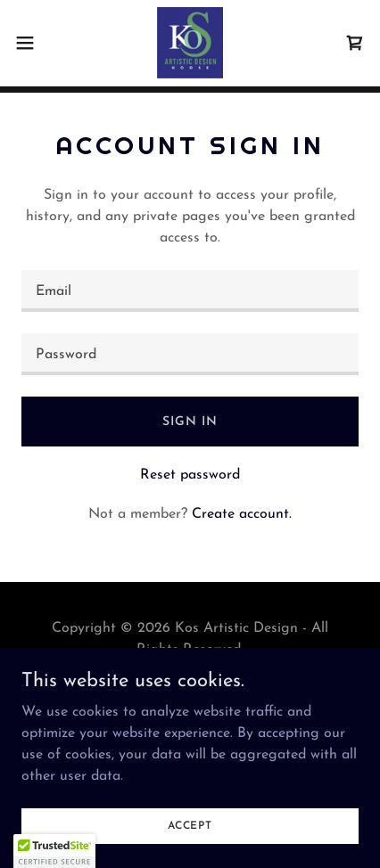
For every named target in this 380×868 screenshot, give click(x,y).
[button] (35, 43)
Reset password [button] (190, 475)
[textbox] (190, 291)
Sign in (190, 422)
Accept (190, 825)
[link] (190, 43)
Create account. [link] (242, 514)
